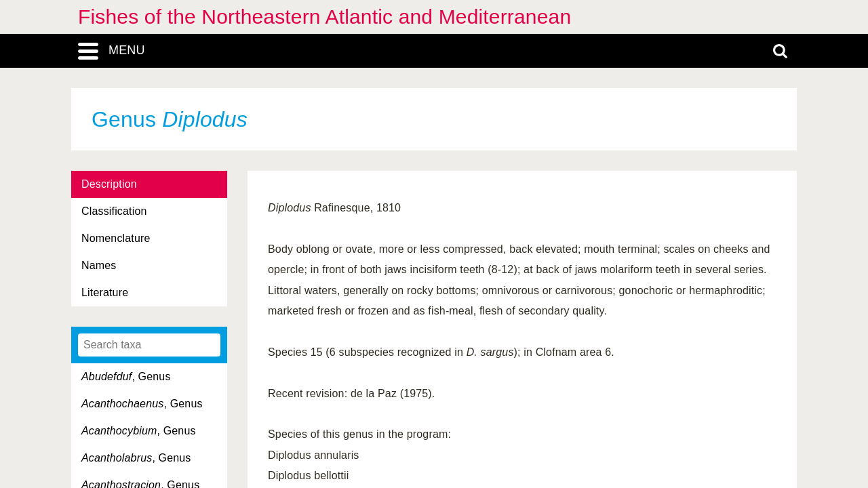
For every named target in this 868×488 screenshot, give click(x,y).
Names (99, 265)
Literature (105, 292)
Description (109, 184)
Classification (114, 211)
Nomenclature (116, 238)
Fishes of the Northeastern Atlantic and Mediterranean (324, 17)
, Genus (126, 377)
